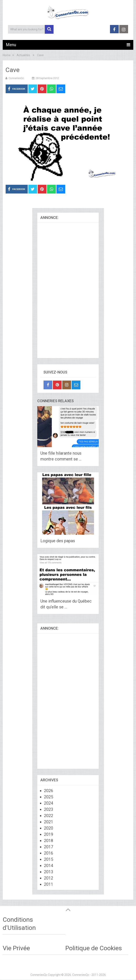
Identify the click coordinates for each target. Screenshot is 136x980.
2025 (49, 797)
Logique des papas (58, 541)
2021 (49, 822)
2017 (49, 847)
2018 (49, 841)
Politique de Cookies (94, 948)
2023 (49, 809)
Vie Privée (16, 948)
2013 (49, 872)
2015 (49, 859)
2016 (49, 853)
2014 (49, 866)
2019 (49, 834)
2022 (49, 816)
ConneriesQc (16, 78)
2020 (49, 828)
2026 (49, 791)
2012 (49, 878)
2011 (49, 884)
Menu (11, 45)
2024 (49, 803)
